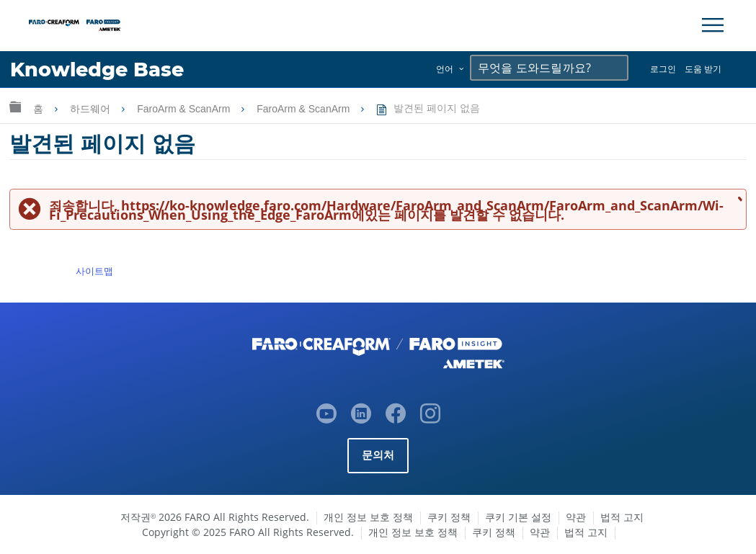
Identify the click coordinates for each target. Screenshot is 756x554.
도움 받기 (703, 69)
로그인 (663, 69)
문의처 (378, 455)
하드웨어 (92, 109)
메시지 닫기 (738, 198)
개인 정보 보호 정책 (368, 517)
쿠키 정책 (449, 517)
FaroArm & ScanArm (185, 109)
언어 (445, 69)
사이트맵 (94, 271)
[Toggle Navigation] (713, 25)
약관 (576, 517)
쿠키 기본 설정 (518, 517)
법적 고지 (622, 517)
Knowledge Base (97, 70)
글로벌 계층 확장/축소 (15, 106)
